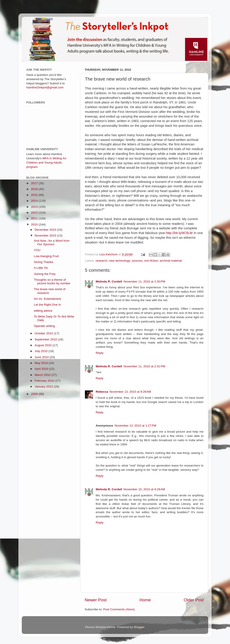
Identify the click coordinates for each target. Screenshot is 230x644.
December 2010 (46, 230)
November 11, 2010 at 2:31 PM (144, 366)
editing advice (43, 311)
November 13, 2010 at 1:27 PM (135, 426)
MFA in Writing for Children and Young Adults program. (46, 163)
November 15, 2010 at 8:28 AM (144, 489)
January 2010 (44, 387)
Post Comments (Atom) (119, 609)
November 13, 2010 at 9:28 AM (130, 392)
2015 (35, 195)
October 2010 (44, 333)
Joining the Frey (45, 274)
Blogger (139, 627)
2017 (35, 183)
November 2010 (46, 235)
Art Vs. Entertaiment (48, 299)
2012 (35, 213)
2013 (35, 207)
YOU (37, 250)
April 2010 (42, 369)
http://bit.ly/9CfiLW (179, 233)
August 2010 (44, 345)
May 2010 (42, 363)
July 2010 (42, 351)
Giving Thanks (44, 262)
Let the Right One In (48, 305)
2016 (35, 189)
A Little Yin (41, 268)
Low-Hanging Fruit (46, 256)
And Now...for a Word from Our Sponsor (52, 242)
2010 (35, 225)
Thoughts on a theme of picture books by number (52, 281)
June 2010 (42, 357)
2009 (35, 394)
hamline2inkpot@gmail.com (45, 87)
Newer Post (96, 600)
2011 (35, 218)
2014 (35, 201)
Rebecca (102, 392)
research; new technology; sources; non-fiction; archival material (139, 261)
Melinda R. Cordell (109, 281)
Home (145, 600)
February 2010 (45, 381)
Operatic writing (44, 326)
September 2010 (46, 339)
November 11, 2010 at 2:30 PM (144, 281)
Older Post (194, 600)
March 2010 (43, 375)
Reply (100, 353)
